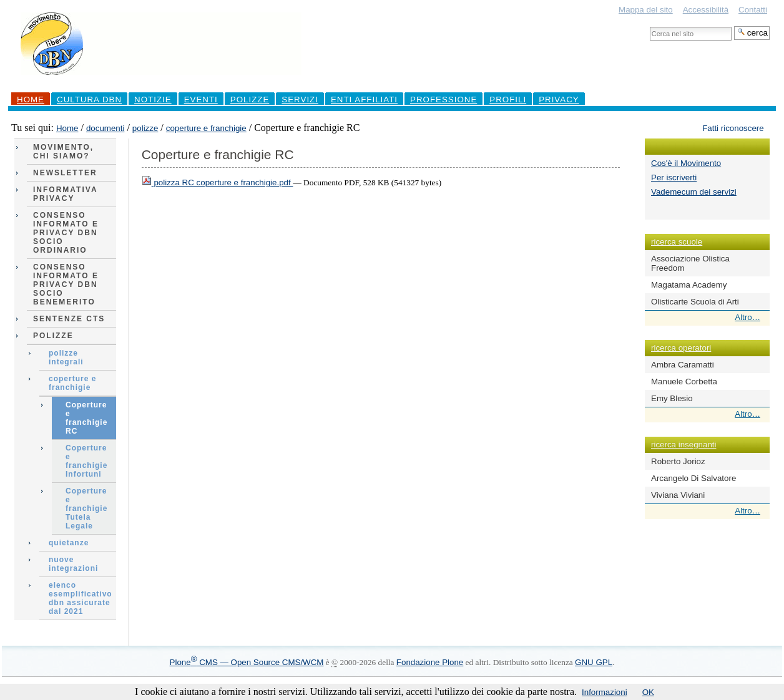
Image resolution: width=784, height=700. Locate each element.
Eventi (201, 100)
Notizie (153, 100)
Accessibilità (706, 10)
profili (508, 100)
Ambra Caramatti (683, 365)
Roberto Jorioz (678, 461)
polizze (145, 128)
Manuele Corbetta (684, 382)
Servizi (300, 100)
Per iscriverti (674, 177)
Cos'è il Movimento (686, 163)
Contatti (753, 10)
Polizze (250, 100)
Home (31, 100)
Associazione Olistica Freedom (690, 263)
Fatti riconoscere (733, 128)
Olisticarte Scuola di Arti (695, 302)
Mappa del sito (646, 10)
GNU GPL (594, 662)
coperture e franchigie (206, 128)
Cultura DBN (89, 100)
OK (648, 692)
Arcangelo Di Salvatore (693, 478)
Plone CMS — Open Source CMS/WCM (247, 662)
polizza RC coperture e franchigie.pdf (218, 182)
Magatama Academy (689, 285)
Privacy (559, 100)
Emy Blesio (672, 398)
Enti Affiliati (364, 100)
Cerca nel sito (649, 26)
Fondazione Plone (430, 662)
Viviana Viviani (678, 495)
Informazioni (605, 692)
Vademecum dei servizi (694, 192)
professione (443, 100)
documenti (105, 128)
